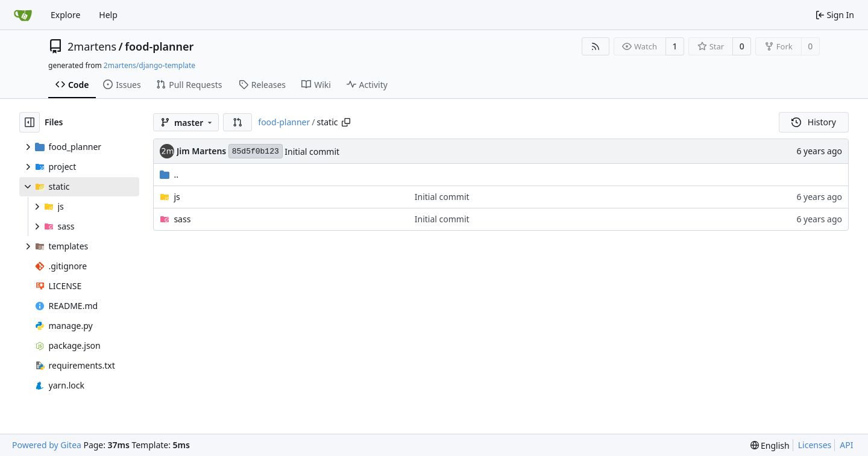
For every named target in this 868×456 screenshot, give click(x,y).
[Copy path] (346, 122)
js (177, 197)
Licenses (815, 445)
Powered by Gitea (47, 445)
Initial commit (312, 151)
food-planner (159, 46)
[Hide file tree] (30, 122)
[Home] (23, 15)
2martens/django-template (149, 65)
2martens (92, 46)
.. (169, 174)
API (846, 445)
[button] (237, 122)
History (814, 122)
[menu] (770, 445)
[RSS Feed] (596, 46)
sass (182, 219)
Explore (65, 15)
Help (108, 15)
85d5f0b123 (256, 151)
